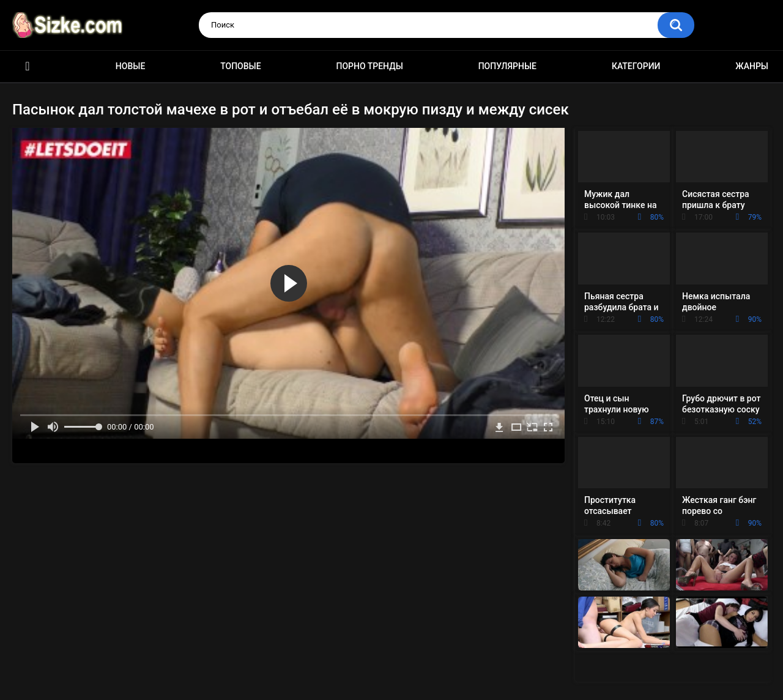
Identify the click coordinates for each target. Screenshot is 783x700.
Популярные (507, 66)
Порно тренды (369, 66)
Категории (636, 66)
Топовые (240, 66)
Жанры (752, 66)
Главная (28, 66)
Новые (130, 66)
